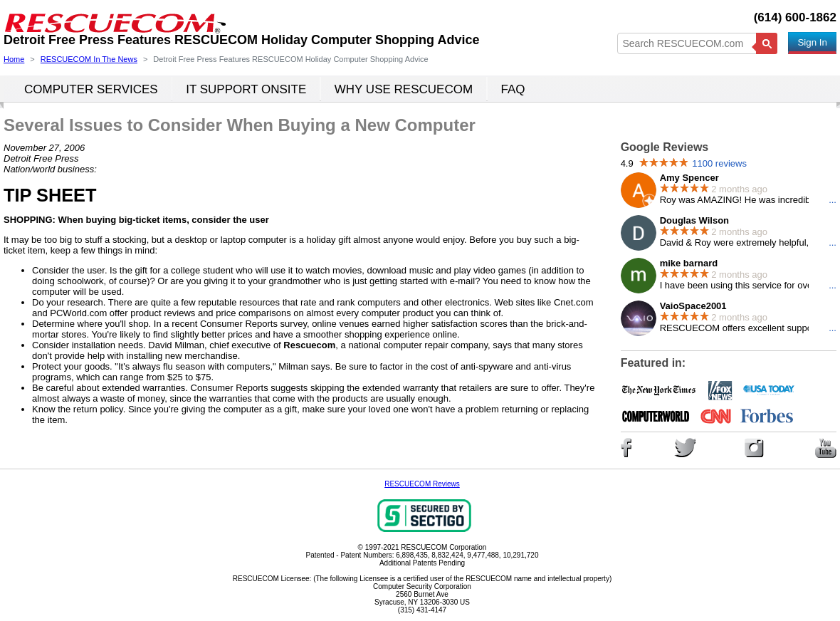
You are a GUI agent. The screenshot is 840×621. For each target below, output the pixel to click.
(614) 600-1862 (795, 17)
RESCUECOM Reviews (422, 484)
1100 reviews (719, 163)
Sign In (812, 42)
